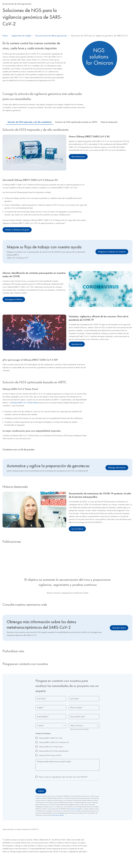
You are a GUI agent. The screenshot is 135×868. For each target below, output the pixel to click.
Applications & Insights (21, 43)
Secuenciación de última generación (51, 43)
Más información (78, 164)
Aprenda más (77, 352)
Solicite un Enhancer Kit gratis (17, 237)
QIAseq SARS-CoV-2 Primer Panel (25, 410)
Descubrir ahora (119, 635)
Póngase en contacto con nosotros (112, 259)
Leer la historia (77, 536)
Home (5, 43)
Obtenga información (117, 475)
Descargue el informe (14, 307)
